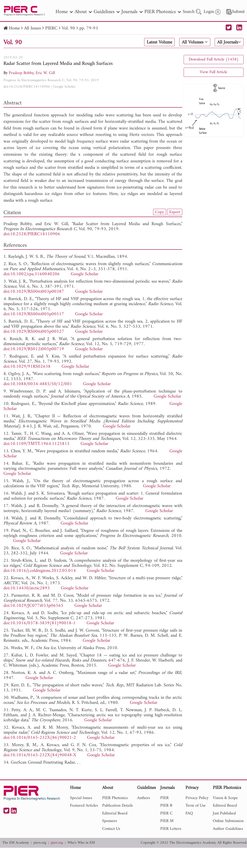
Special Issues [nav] (81, 798)
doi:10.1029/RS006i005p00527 (34, 332)
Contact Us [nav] (111, 829)
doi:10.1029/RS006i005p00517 (34, 314)
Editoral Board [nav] (225, 806)
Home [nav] (64, 12)
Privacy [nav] (192, 788)
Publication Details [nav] (117, 806)
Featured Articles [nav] (84, 806)
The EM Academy (16, 843)
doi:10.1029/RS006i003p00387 (34, 292)
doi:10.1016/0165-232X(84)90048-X (40, 755)
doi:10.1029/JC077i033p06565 (33, 606)
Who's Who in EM (81, 843)
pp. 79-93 (89, 28)
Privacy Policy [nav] (197, 798)
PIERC (51, 28)
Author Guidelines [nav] (228, 829)
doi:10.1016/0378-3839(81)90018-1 (39, 623)
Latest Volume (159, 42)
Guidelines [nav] (107, 12)
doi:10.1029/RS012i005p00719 (34, 349)
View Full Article (213, 72)
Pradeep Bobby (21, 73)
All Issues (32, 28)
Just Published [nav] (224, 813)
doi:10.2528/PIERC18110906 (27, 87)
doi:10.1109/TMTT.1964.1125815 (36, 444)
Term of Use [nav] (196, 806)
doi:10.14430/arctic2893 (27, 588)
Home (14, 28)
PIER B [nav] (166, 806)
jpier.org (57, 843)
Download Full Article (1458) (214, 59)
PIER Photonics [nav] (163, 12)
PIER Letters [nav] (171, 829)
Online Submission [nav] (228, 821)
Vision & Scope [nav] (225, 798)
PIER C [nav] (166, 813)
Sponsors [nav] (109, 821)
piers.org (40, 843)
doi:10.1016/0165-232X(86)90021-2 (40, 738)
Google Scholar (64, 87)
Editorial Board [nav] (115, 813)
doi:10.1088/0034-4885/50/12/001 (38, 384)
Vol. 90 (68, 28)
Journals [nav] (132, 12)
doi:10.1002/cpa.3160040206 (32, 274)
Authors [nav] (143, 798)
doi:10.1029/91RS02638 (27, 367)
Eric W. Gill (45, 73)
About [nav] (83, 12)
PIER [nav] (164, 798)
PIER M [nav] (167, 821)
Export (175, 212)
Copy (160, 212)
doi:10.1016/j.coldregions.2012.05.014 (40, 571)
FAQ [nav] (189, 813)
